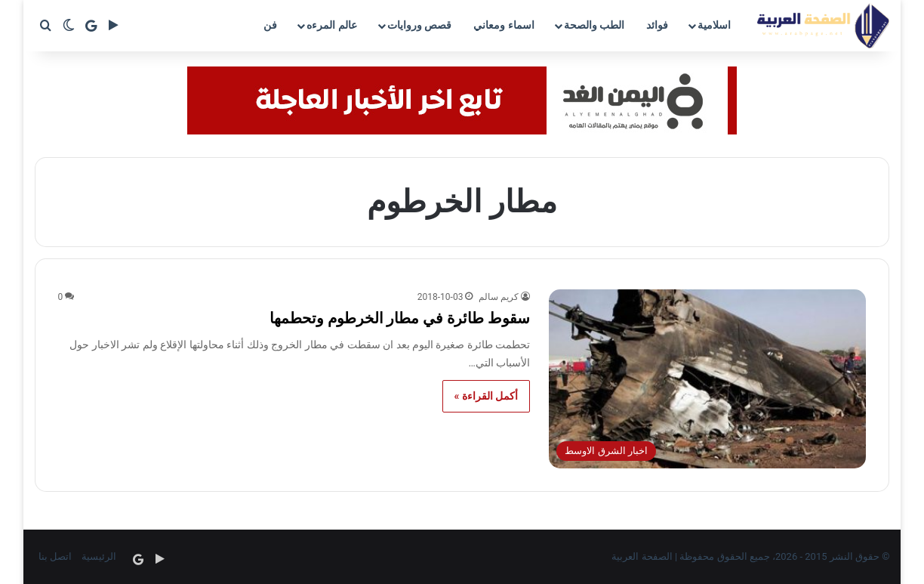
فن (270, 25)
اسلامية (714, 25)
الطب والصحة (594, 25)
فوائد (657, 25)
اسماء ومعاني (504, 25)
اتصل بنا (55, 556)
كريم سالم (499, 297)
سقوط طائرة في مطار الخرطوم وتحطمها (400, 318)
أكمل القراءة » (487, 396)
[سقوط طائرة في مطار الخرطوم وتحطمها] (707, 379)
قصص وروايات (419, 25)
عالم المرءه (331, 25)
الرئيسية (99, 556)
